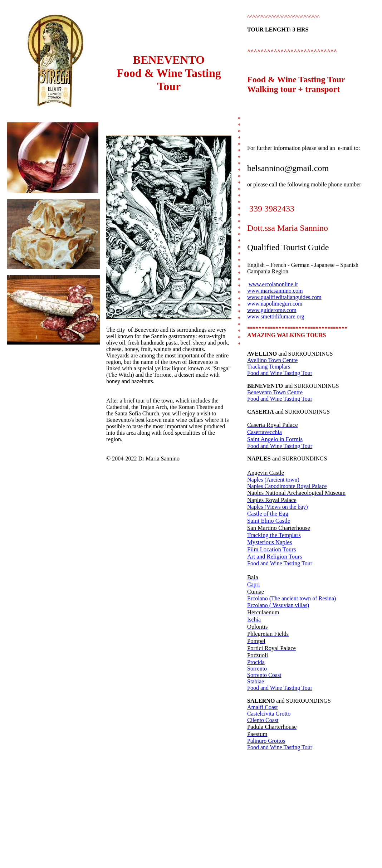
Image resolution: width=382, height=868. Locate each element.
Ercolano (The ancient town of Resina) (292, 598)
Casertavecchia (265, 432)
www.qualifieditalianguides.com (284, 297)
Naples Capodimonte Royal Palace (287, 486)
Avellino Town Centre (272, 360)
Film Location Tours (271, 549)
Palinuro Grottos (266, 741)
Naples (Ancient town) (273, 480)
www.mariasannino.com (275, 291)
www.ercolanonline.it (273, 284)
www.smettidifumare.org (276, 316)
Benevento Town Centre (275, 392)
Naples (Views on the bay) (278, 507)
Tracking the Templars (274, 535)
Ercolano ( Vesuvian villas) (278, 605)
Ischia (254, 620)
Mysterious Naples (270, 542)
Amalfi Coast (263, 707)
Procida (256, 662)
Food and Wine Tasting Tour (280, 373)
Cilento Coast (263, 720)
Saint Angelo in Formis (275, 439)
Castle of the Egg (268, 514)
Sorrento (257, 669)
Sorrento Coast (264, 675)
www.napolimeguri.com (275, 304)
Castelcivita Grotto (269, 714)
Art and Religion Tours (275, 557)
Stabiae (256, 681)
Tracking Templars (269, 367)
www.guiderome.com (272, 310)
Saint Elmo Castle (269, 521)
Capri (254, 584)
